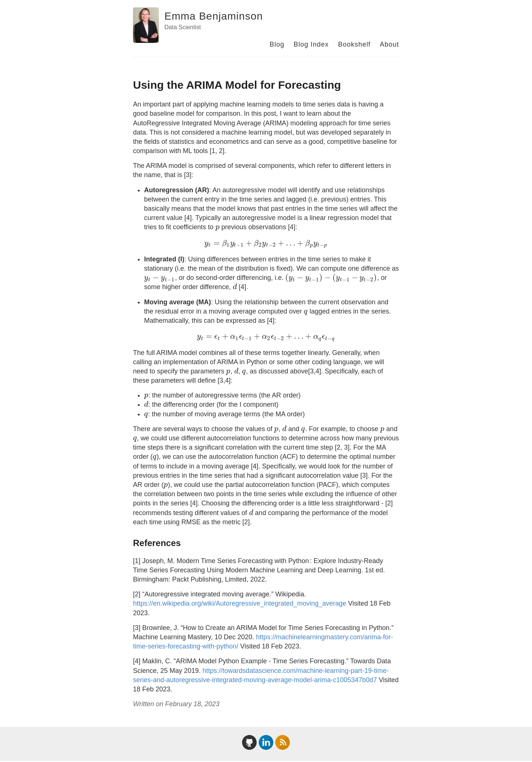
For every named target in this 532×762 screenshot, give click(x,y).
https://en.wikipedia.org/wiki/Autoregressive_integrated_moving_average (240, 603)
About (389, 44)
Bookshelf (354, 44)
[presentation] (218, 227)
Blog (277, 44)
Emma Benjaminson (214, 16)
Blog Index (311, 44)
